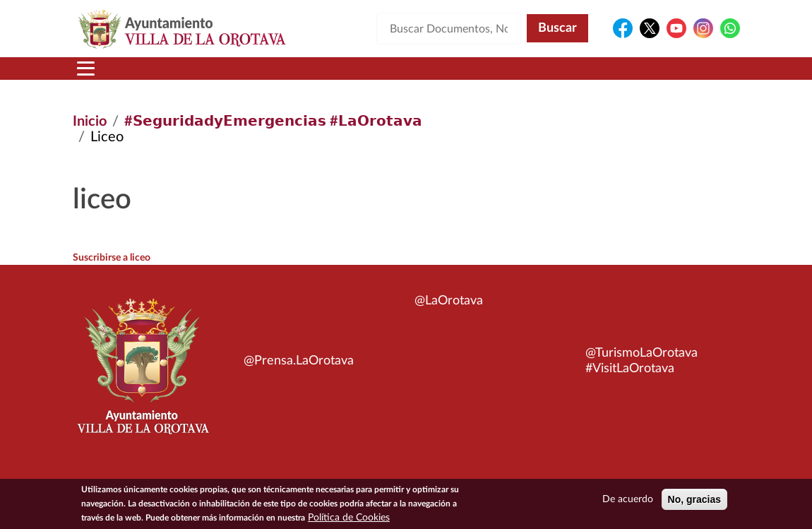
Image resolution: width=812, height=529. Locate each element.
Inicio (90, 121)
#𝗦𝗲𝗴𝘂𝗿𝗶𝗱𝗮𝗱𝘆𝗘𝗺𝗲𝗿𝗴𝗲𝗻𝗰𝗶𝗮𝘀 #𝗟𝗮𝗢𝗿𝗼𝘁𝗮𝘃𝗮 (273, 121)
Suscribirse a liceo (112, 258)
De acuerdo (628, 501)
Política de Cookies (349, 520)
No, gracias (694, 501)
